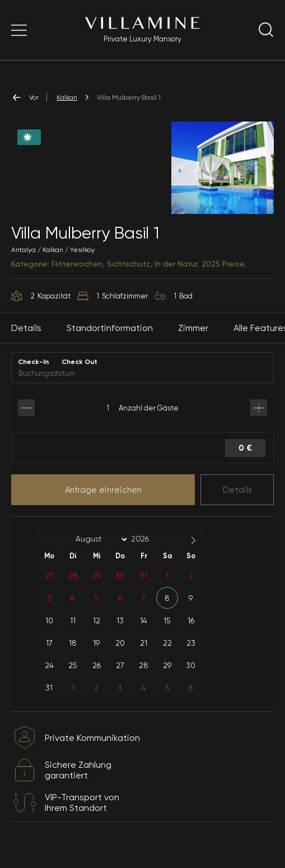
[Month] (100, 552)
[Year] (149, 551)
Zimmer (193, 340)
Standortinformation (110, 340)
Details (237, 502)
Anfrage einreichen (103, 502)
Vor (25, 97)
